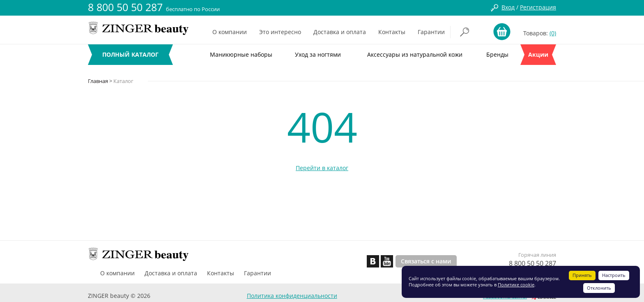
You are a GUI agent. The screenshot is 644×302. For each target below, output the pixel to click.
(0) (553, 33)
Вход (508, 7)
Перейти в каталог (322, 168)
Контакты (392, 32)
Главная (98, 81)
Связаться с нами (426, 261)
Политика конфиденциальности (292, 296)
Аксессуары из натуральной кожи (415, 54)
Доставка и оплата (340, 32)
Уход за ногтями (318, 54)
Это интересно (280, 32)
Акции (538, 54)
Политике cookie (516, 285)
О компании (230, 32)
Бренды (497, 54)
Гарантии (431, 32)
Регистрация (538, 7)
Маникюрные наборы (241, 54)
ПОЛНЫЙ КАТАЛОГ (130, 54)
